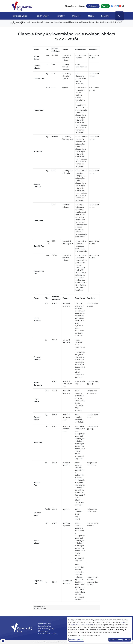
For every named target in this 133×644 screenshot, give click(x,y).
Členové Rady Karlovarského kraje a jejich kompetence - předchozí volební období (70, 22)
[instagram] (115, 6)
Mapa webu (35, 642)
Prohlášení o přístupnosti (48, 642)
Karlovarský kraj (20, 16)
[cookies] (3, 641)
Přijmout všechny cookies (120, 640)
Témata (60, 16)
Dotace (76, 16)
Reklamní (90, 636)
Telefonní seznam (71, 6)
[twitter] (123, 6)
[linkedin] (118, 6)
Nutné (98, 636)
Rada (29, 22)
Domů (12, 22)
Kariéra (82, 6)
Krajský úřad (41, 16)
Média (91, 16)
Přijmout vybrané (76, 640)
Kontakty (105, 16)
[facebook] (112, 6)
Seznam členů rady (38, 22)
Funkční (82, 636)
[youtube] (120, 6)
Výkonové (73, 636)
